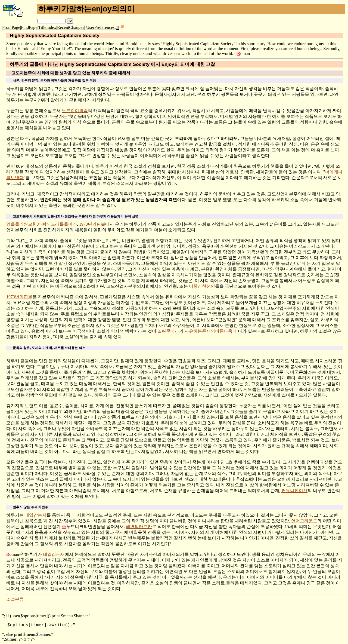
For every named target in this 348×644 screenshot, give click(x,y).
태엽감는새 (36, 515)
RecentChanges (71, 27)
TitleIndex (47, 27)
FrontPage (11, 27)
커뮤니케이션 (294, 491)
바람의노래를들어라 (57, 224)
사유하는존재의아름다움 (209, 331)
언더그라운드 (304, 521)
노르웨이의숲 (75, 111)
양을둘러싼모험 (21, 224)
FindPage (29, 27)
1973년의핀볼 (92, 224)
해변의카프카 (139, 527)
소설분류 (15, 599)
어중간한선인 (202, 286)
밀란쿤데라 (168, 331)
